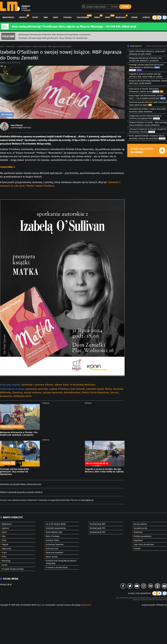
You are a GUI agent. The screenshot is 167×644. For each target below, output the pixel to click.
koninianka (6, 396)
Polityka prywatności (143, 536)
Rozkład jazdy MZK (98, 524)
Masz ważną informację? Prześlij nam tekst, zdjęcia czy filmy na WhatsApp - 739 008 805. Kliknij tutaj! (74, 27)
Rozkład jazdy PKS (98, 528)
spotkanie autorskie (37, 389)
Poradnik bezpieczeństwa (13, 569)
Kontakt (137, 549)
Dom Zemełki (78, 389)
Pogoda (67, 17)
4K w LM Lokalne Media (56, 524)
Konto (146, 17)
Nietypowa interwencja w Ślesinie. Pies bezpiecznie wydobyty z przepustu (54, 35)
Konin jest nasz (52, 549)
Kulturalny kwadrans (55, 545)
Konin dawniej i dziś (54, 532)
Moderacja (138, 532)
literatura (18, 393)
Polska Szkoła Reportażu (95, 393)
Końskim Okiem (52, 540)
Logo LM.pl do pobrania (144, 545)
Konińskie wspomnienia (56, 528)
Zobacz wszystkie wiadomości (157, 46)
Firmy (108, 17)
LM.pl (2, 47)
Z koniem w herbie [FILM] (57, 568)
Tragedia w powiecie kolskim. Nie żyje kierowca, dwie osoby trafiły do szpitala (104, 470)
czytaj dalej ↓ (8, 167)
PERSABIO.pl (161, 605)
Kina (46, 17)
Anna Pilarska (17, 125)
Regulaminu (86, 605)
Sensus (114, 393)
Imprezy (23, 17)
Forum (134, 17)
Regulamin (138, 540)
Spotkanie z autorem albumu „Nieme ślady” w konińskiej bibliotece (58, 385)
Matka (108, 389)
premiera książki (95, 389)
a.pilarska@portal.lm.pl (21, 128)
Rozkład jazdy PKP (98, 532)
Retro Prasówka (53, 536)
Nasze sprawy (52, 557)
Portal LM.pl (6, 585)
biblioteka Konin (23, 396)
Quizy (56, 17)
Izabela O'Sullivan (59, 389)
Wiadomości (8, 17)
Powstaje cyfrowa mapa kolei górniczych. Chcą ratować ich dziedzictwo (53, 38)
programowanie (148, 605)
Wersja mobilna (140, 524)
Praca (97, 17)
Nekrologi (121, 17)
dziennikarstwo (72, 393)
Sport (35, 17)
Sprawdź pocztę (140, 528)
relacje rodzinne (33, 393)
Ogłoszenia (82, 17)
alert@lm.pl (87, 500)
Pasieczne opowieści (54, 553)
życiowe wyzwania (53, 393)
